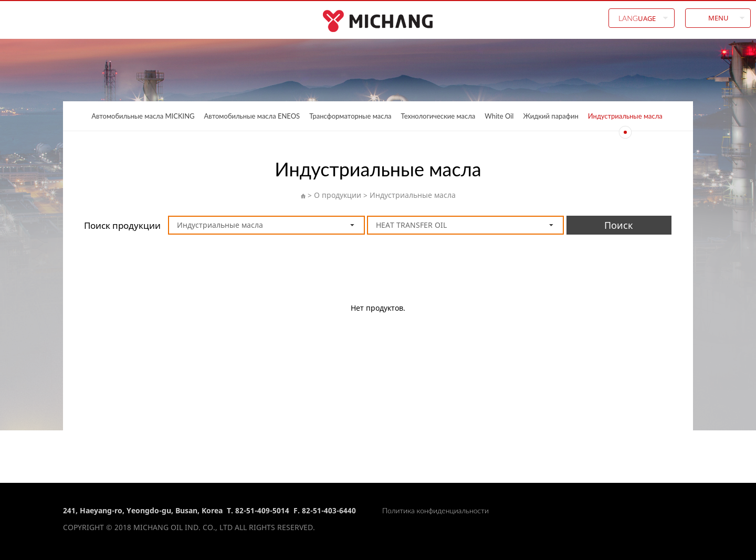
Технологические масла (438, 116)
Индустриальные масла (625, 116)
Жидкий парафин (550, 116)
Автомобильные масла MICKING (143, 116)
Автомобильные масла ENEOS (252, 116)
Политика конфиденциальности (435, 510)
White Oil (499, 116)
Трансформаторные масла (350, 116)
